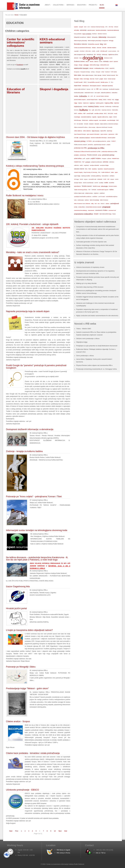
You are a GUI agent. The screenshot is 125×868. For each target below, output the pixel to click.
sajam (116, 172)
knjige (76, 103)
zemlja (76, 207)
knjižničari (117, 103)
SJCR (105, 179)
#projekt (81, 27)
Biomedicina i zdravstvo (81, 44)
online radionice (87, 131)
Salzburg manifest (86, 176)
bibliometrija (102, 37)
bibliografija (95, 37)
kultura (84, 110)
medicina (80, 114)
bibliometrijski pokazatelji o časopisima (98, 41)
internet (88, 89)
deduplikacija (90, 55)
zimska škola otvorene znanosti (93, 207)
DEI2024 (99, 55)
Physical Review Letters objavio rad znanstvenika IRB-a (94, 365)
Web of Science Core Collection (82, 204)
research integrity (78, 172)
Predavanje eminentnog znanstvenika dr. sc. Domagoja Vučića (96, 369)
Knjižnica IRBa (109, 103)
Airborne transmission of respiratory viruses (90, 267)
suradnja (101, 183)
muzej (116, 114)
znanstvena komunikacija (80, 210)
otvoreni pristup (80, 141)
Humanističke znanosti (94, 82)
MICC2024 (110, 114)
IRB (97, 89)
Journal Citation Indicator (103, 96)
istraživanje (105, 89)
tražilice (111, 190)
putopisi (88, 162)
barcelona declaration (101, 30)
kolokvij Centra (94, 106)
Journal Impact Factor (92, 100)
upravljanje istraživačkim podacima (83, 197)
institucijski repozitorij (107, 86)
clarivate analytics (112, 48)
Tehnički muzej (96, 186)
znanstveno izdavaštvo (83, 214)
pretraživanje (83, 155)
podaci (109, 141)
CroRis (94, 51)
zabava (107, 204)
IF (109, 82)
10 (55, 831)
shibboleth (100, 179)
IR (95, 89)
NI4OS (115, 117)
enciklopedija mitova (99, 68)
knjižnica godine (100, 103)
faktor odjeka (78, 75)
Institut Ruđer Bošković (80, 89)
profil (84, 159)
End (66, 831)
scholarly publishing (96, 176)
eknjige (81, 65)
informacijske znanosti (95, 86)
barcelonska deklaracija (113, 30)
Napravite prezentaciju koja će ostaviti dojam (28, 311)
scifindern (112, 176)
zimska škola (81, 207)
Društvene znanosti (79, 61)
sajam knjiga (77, 176)
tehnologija (104, 186)
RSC (99, 172)
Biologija (111, 41)
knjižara (80, 103)
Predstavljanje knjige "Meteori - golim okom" (27, 688)
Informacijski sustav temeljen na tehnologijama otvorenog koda (37, 530)
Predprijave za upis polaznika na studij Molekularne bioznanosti (97, 346)
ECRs (101, 62)
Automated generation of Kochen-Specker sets (91, 242)
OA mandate (80, 124)
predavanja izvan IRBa (80, 148)
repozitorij (100, 169)
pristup (100, 155)
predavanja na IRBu (96, 148)
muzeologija (77, 117)
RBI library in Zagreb (63, 850)
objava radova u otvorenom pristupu (109, 124)
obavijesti (97, 124)
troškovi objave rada (79, 193)
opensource (111, 134)
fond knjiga (86, 79)
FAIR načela (114, 72)
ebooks (92, 62)
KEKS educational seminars (52, 41)
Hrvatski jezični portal (16, 608)
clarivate (104, 48)
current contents (112, 51)
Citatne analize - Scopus (18, 721)
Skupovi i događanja (54, 89)
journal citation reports (80, 100)
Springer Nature (78, 183)
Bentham (95, 34)
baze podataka (87, 34)
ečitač (103, 72)
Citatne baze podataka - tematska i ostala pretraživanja (33, 753)
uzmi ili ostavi (102, 197)
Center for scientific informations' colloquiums (21, 42)
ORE (116, 134)
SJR (108, 179)
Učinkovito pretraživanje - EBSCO (22, 790)
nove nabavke (103, 120)
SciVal (81, 179)
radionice (76, 165)
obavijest (91, 124)
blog (101, 44)
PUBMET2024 (78, 162)
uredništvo (95, 197)
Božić (105, 44)
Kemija (109, 100)
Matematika (115, 110)
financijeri (76, 79)
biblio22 (89, 37)
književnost (86, 103)
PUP (83, 162)
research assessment (109, 169)
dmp (80, 58)
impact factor (78, 86)
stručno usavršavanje (88, 183)
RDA (86, 169)
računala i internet (79, 169)
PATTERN (89, 141)
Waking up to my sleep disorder (86, 283)
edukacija (106, 61)
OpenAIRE (103, 131)
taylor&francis (77, 186)
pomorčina (90, 145)
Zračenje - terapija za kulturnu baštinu (24, 451)
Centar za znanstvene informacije (82, 48)
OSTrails (76, 138)
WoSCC (103, 204)
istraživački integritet (114, 89)
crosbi (98, 51)
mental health (90, 114)
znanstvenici (91, 210)
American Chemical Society (97, 27)
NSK (117, 120)
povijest (108, 145)
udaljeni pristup (89, 193)
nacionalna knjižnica (86, 117)
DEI (95, 55)
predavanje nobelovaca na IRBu (109, 152)
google (101, 79)
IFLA (112, 82)
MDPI (76, 114)
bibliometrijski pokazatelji (80, 41)
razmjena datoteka (94, 165)
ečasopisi (98, 72)
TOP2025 (94, 190)
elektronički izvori (105, 65)
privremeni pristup (108, 155)
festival (104, 75)
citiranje (94, 48)
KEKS (105, 100)
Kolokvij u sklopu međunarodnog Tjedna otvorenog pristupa (35, 166)
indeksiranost (85, 86)
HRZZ (85, 82)
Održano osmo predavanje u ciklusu (88, 339)
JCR (92, 96)
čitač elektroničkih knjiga (105, 214)
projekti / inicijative (96, 158)
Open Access (96, 131)
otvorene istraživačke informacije (99, 138)
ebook (87, 61)
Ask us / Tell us (101, 853)
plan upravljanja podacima (99, 141)
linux (90, 110)
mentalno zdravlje (99, 114)
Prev (17, 831)
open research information (93, 134)
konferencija (108, 107)
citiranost (99, 48)
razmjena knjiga (104, 165)
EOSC (107, 68)
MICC (105, 114)
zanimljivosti (114, 204)
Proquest (104, 159)
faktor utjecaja (98, 75)
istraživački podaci (79, 93)
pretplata (76, 155)
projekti (88, 159)
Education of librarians (16, 91)
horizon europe (112, 79)
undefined (102, 193)
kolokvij (85, 106)
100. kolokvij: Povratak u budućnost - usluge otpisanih (32, 224)
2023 (85, 27)
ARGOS (116, 27)
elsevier (91, 68)
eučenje (93, 72)
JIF (95, 96)
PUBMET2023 (115, 159)
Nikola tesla (85, 120)
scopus (86, 179)
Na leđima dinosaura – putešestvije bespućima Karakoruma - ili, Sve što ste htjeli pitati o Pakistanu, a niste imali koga (37, 559)
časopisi (96, 214)
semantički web (92, 179)
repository (94, 169)
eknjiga (76, 65)
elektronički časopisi (81, 68)
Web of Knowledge (94, 200)
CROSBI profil (104, 51)
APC (106, 27)
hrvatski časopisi (78, 82)
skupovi (112, 179)
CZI (118, 51)
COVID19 (82, 51)
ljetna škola (98, 110)
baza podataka (78, 34)
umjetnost (96, 193)
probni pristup (78, 158)
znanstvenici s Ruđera (101, 210)
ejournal (116, 62)
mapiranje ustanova (106, 110)
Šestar (114, 214)
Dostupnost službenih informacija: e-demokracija (30, 429)
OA (75, 124)
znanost (106, 207)
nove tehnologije (111, 120)
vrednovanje (81, 200)
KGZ (113, 100)
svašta (106, 183)
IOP (92, 89)
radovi (81, 165)
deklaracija (105, 55)
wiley (92, 204)
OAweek (86, 124)
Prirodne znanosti (92, 155)
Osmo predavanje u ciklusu (85, 356)
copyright (76, 51)
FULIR (97, 79)
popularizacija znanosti (100, 145)
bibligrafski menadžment (80, 37)
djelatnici (76, 58)
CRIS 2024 (88, 51)
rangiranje (86, 165)
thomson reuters (113, 186)
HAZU (105, 79)
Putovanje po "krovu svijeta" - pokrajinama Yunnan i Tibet (34, 496)
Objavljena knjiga (82, 342)
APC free (111, 27)
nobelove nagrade (93, 120)
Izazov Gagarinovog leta (18, 586)
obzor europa (92, 127)
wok (96, 204)
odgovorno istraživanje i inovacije (104, 127)
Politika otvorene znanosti (80, 145)
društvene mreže (108, 58)
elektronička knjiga (94, 65)
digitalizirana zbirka (113, 55)
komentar (102, 107)
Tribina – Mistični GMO (84, 329)
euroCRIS (112, 68)
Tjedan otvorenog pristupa (81, 190)
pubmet (109, 159)
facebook (107, 72)
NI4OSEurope (78, 120)
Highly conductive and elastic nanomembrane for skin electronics (97, 316)
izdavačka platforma (106, 93)
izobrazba (83, 96)
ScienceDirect (105, 176)
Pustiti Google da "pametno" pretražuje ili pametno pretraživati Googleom (36, 367)
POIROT (113, 141)
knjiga (117, 100)
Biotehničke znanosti (94, 44)
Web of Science (104, 200)
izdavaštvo (115, 93)
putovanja (105, 162)
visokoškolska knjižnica (112, 197)
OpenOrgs (109, 131)
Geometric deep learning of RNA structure (90, 287)
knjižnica (92, 103)
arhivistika (77, 30)
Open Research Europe (80, 134)
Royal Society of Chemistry (90, 172)
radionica (112, 162)
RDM (90, 169)
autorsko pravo (91, 30)
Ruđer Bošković (106, 172)
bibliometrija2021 (112, 37)
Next (60, 831)
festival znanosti (111, 75)
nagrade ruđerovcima (103, 117)
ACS (89, 27)
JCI (89, 96)
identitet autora (104, 82)
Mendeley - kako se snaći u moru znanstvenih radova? (33, 252)
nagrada (94, 117)
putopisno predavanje (96, 162)
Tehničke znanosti (87, 186)
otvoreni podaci (111, 138)
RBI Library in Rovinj (63, 853)
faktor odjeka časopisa (88, 75)
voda (75, 200)
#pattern (76, 27)
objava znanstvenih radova (81, 127)
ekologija (86, 65)
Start (11, 831)
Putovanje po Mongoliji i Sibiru (21, 667)
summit (96, 183)
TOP (89, 190)
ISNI (100, 89)
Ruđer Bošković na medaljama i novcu (25, 196)
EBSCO (96, 62)
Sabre (112, 172)
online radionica (78, 131)
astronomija (83, 30)
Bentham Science (102, 34)
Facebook (20, 65)
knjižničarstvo (78, 107)
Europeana (77, 72)
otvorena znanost (85, 138)
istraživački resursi (89, 93)
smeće (117, 179)
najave (111, 117)
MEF (84, 114)
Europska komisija (85, 72)
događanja (93, 58)
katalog (100, 100)
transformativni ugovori (103, 190)
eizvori (111, 62)
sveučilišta (112, 183)
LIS (93, 110)
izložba (76, 96)
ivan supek (97, 93)
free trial (92, 79)
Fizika (81, 79)
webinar (87, 200)
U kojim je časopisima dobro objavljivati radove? (29, 630)
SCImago (76, 179)
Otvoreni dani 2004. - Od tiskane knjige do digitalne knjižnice (35, 137)
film (117, 75)
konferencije (115, 106)
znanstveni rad (112, 210)
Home (16, 15)
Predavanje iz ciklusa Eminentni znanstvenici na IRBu (87, 152)
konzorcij (76, 110)
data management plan (80, 55)
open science (104, 134)
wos (99, 204)
